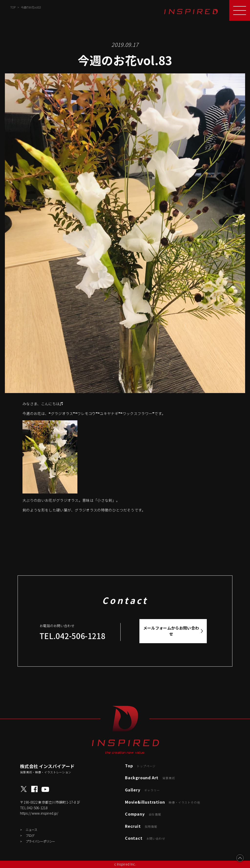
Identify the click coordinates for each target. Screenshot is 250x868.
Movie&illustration (162, 802)
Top (140, 766)
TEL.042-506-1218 (73, 636)
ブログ (30, 835)
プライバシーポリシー (40, 841)
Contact (145, 838)
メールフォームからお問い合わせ (171, 631)
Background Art (150, 778)
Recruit (141, 826)
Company (143, 814)
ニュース (31, 830)
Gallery (142, 790)
